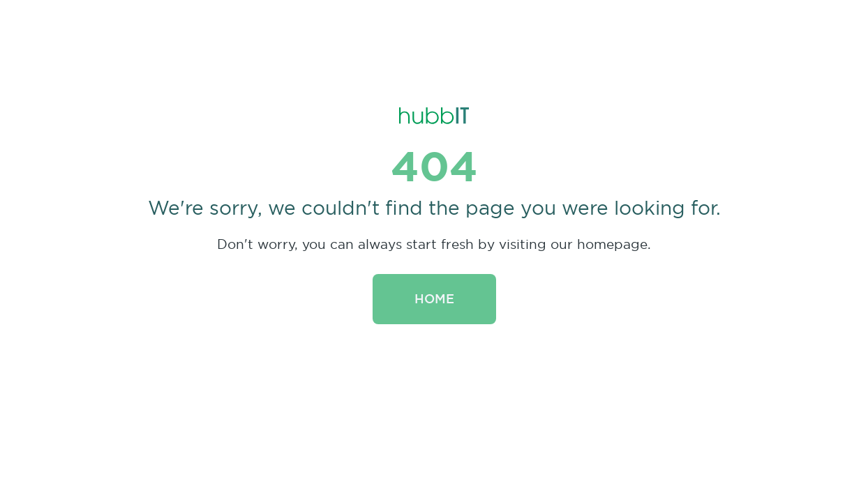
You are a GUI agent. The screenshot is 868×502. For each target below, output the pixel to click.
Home (434, 299)
